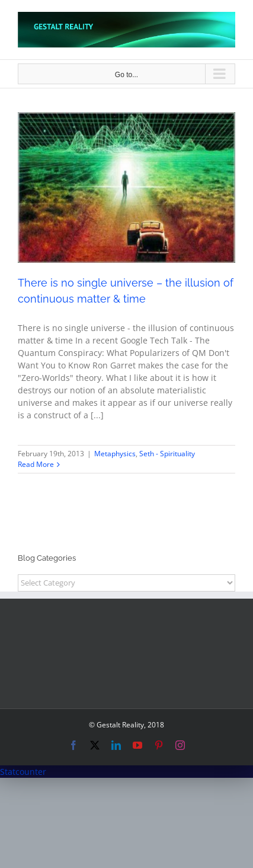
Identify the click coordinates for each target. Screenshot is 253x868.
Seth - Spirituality (167, 454)
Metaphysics (115, 454)
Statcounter (23, 772)
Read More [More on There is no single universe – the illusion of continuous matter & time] (36, 464)
